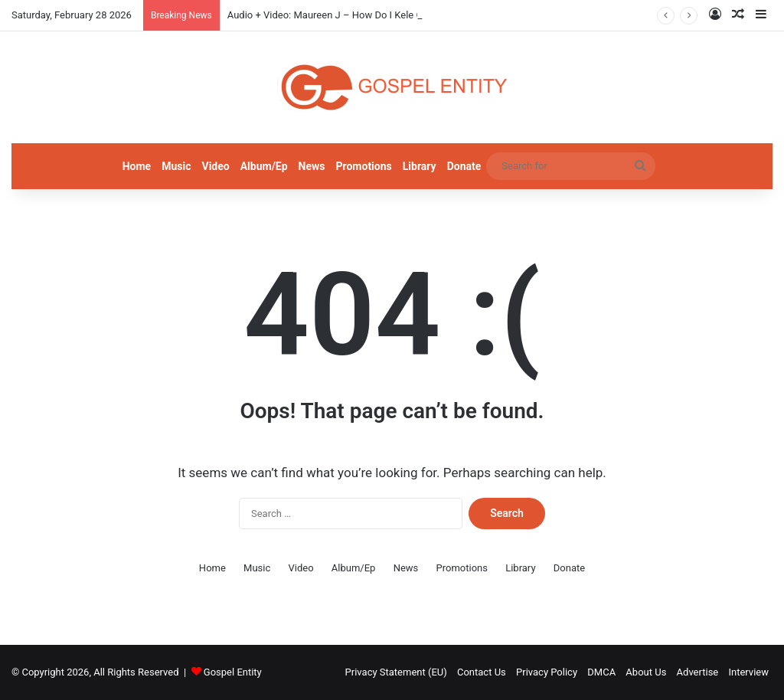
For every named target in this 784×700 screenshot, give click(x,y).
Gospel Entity (233, 672)
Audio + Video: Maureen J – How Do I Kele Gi (327, 15)
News (312, 166)
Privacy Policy (547, 672)
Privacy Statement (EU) (396, 672)
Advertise (698, 672)
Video (215, 166)
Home (137, 166)
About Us (646, 672)
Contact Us (482, 672)
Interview (748, 672)
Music (176, 166)
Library (420, 166)
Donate (464, 166)
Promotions (364, 166)
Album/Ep (264, 166)
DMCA (601, 672)
